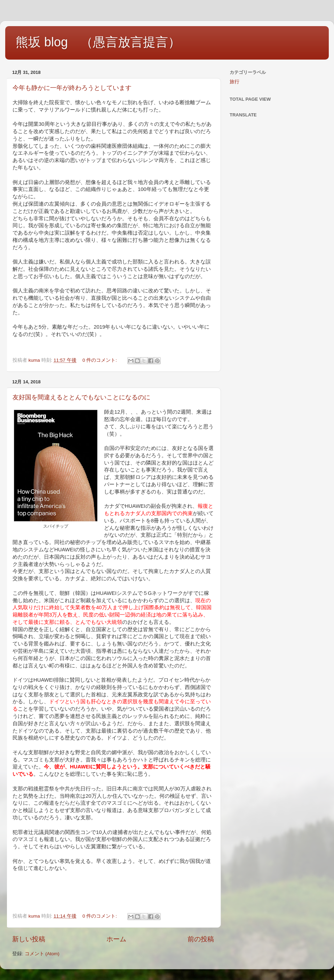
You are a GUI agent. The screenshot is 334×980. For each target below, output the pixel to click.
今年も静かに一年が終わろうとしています (72, 88)
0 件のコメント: (100, 360)
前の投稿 (201, 939)
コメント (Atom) (42, 954)
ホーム (116, 939)
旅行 (234, 82)
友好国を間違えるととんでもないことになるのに (81, 397)
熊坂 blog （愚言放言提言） (98, 42)
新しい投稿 (29, 939)
